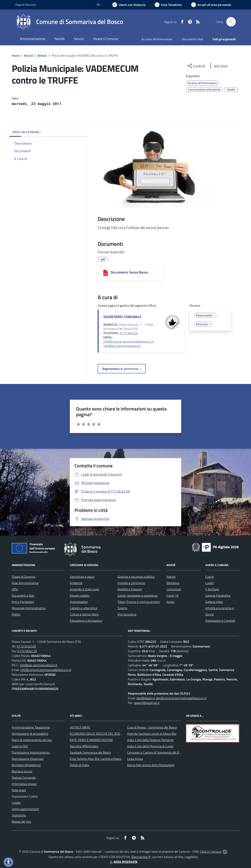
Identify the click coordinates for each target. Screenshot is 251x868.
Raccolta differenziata (84, 746)
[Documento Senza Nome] (106, 273)
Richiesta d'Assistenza (26, 765)
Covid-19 (172, 595)
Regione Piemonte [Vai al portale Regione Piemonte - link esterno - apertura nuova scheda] (26, 5)
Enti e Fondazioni (23, 602)
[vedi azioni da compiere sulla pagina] (218, 66)
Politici (16, 614)
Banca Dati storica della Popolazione (151, 765)
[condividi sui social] (196, 66)
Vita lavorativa (127, 614)
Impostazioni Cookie (25, 796)
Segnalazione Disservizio (28, 759)
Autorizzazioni (79, 602)
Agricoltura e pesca (82, 577)
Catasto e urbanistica (84, 608)
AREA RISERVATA (123, 862)
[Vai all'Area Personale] (211, 5)
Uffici (15, 589)
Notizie (42, 56)
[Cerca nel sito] (231, 22)
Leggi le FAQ (20, 746)
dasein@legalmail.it (147, 703)
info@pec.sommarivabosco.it (122, 346)
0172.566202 (129, 333)
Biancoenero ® (141, 857)
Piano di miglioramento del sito (32, 740)
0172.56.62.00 (26, 646)
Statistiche (19, 815)
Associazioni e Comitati (220, 621)
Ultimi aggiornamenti (25, 809)
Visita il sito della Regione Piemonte (150, 740)
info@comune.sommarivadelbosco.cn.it (129, 341)
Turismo (122, 608)
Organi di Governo (23, 577)
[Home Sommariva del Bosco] (69, 22)
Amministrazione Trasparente (31, 727)
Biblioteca (173, 583)
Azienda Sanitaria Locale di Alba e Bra (152, 734)
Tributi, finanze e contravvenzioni (139, 602)
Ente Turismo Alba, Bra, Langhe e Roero (95, 759)
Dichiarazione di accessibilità (30, 734)
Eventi (210, 577)
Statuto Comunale (24, 778)
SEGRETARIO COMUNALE (122, 317)
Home (16, 56)
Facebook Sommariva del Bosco (90, 752)
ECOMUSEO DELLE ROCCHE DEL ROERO (97, 734)
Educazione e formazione (86, 621)
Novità (29, 56)
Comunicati (174, 589)
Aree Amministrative (25, 583)
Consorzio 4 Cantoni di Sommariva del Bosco (156, 752)
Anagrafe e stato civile (84, 589)
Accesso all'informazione (157, 39)
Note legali (19, 790)
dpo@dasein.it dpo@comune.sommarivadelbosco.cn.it (171, 698)
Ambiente (76, 583)
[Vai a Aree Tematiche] (168, 5)
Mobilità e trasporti (130, 589)
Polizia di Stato (79, 765)
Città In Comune (211, 852)
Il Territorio (212, 589)
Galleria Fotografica (218, 595)
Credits (16, 803)
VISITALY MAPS (80, 727)
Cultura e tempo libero (84, 614)
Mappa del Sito (21, 821)
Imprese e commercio (131, 583)
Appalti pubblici (80, 595)
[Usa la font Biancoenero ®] (129, 5)
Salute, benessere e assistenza (137, 595)
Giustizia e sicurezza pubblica (136, 577)
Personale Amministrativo (29, 608)
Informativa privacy (24, 784)
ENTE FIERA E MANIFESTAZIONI (91, 740)
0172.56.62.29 (27, 651)
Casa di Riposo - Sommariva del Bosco (152, 727)
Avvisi (170, 602)
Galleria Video (214, 602)
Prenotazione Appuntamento (31, 752)
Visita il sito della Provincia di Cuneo (150, 746)
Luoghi (210, 583)
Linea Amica (135, 759)
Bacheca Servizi (22, 771)
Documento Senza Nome (129, 272)
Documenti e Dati (23, 595)
